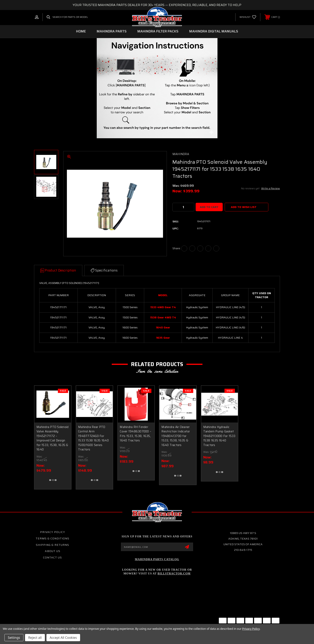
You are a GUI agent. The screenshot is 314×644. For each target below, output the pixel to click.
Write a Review (271, 188)
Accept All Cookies (63, 638)
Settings (14, 638)
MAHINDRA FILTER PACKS (158, 31)
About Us (53, 551)
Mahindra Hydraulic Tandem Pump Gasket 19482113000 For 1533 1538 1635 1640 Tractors (219, 436)
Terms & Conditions (52, 538)
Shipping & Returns (52, 545)
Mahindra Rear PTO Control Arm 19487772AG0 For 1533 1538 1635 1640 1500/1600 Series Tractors (93, 438)
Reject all (35, 638)
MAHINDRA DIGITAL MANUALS (214, 31)
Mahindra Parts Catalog (157, 559)
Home (81, 31)
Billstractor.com (174, 574)
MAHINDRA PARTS (112, 31)
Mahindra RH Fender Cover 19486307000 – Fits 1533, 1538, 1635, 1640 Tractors (135, 434)
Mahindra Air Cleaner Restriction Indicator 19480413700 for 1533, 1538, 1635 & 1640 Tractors (176, 436)
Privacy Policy (53, 532)
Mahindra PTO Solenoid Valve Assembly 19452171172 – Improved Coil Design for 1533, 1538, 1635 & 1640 (52, 438)
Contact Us (52, 557)
